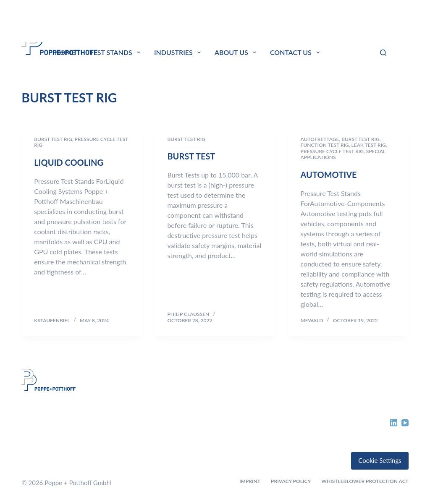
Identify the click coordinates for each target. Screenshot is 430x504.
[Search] (383, 53)
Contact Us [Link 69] (296, 52)
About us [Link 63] (237, 52)
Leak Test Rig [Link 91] (369, 145)
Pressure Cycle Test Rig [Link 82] (81, 142)
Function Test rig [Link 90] (325, 145)
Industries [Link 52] (179, 52)
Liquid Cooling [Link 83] (69, 162)
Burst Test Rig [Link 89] (361, 139)
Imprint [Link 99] (250, 481)
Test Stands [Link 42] (117, 52)
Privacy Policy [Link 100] (291, 481)
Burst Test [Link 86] (191, 156)
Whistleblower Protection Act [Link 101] (365, 481)
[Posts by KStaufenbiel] (52, 320)
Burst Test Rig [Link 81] (53, 139)
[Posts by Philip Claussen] (188, 314)
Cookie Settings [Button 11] (380, 460)
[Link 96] (64, 406)
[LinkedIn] (394, 423)
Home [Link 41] (65, 52)
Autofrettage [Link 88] (320, 139)
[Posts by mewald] (312, 320)
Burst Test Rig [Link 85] (186, 139)
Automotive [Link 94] (329, 175)
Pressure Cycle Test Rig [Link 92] (332, 151)
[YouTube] (405, 423)
